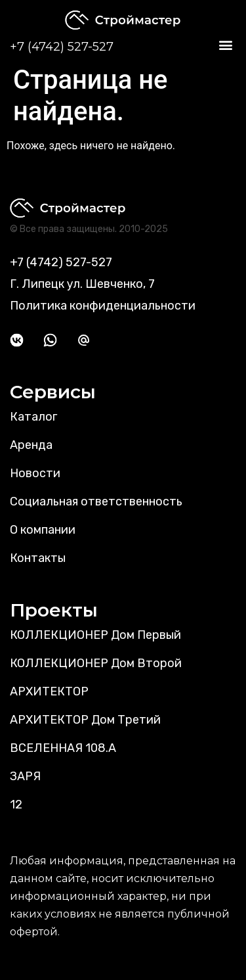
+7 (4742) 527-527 (62, 47)
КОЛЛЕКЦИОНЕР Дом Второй (96, 663)
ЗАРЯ (25, 776)
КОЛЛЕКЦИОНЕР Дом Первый (95, 635)
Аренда (31, 445)
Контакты (38, 558)
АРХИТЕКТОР (49, 691)
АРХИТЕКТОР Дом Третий (85, 720)
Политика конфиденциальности (103, 306)
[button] (225, 45)
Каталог (33, 417)
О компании (43, 530)
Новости (35, 473)
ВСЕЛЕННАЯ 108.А (63, 748)
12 (16, 805)
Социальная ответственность (96, 502)
